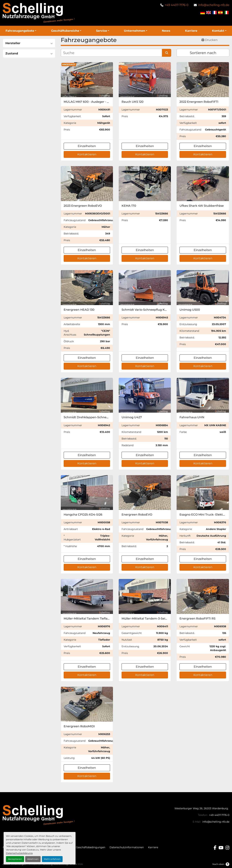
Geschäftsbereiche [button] (65, 31)
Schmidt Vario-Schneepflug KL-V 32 (148, 310)
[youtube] (221, 848)
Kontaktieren (87, 154)
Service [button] (102, 31)
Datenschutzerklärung (19, 853)
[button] (21, 31)
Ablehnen (33, 859)
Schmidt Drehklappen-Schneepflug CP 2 (94, 417)
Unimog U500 (190, 310)
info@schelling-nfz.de (214, 5)
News (166, 31)
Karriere (191, 31)
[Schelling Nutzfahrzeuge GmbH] (39, 815)
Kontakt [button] (218, 31)
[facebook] (215, 848)
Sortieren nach (203, 53)
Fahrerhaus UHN (192, 417)
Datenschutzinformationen (127, 847)
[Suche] (112, 53)
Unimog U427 (132, 417)
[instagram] (227, 848)
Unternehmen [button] (135, 31)
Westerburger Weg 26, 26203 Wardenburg (201, 808)
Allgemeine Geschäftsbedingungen (83, 847)
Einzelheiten (87, 146)
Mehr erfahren (52, 859)
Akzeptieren (15, 859)
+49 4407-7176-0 (177, 5)
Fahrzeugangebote (20, 31)
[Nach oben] (221, 864)
